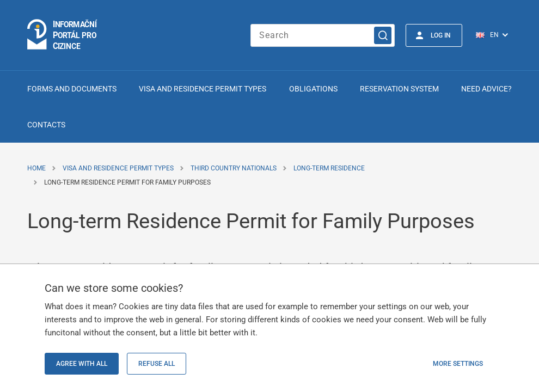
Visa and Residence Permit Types (203, 89)
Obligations (313, 89)
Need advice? (486, 89)
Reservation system (399, 89)
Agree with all (82, 364)
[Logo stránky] (63, 35)
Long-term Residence (329, 168)
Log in (441, 35)
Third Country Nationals (234, 168)
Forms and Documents (72, 89)
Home (36, 168)
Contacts (46, 125)
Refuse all (157, 364)
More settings (458, 364)
